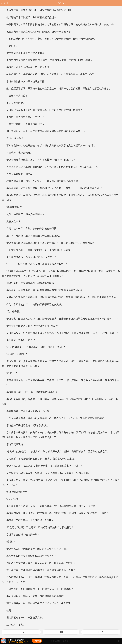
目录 (61, 632)
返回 (6, 3)
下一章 (101, 632)
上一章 (21, 632)
